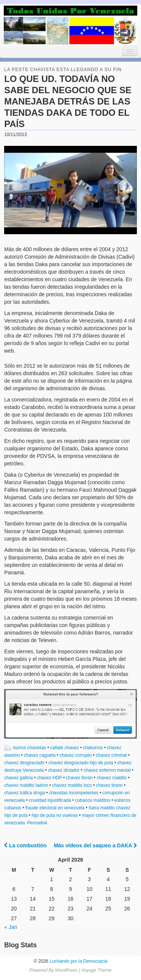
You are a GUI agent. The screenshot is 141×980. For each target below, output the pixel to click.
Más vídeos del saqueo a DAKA (95, 845)
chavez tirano (109, 785)
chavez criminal (111, 755)
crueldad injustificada (50, 800)
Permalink (37, 823)
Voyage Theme (96, 970)
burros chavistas (30, 748)
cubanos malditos (93, 800)
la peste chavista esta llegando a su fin (63, 70)
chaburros (93, 748)
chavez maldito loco (72, 785)
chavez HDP (49, 778)
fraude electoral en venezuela (55, 808)
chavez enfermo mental (107, 770)
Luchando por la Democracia (78, 961)
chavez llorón (80, 778)
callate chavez (65, 748)
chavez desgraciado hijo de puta (81, 763)
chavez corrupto (75, 755)
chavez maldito (112, 778)
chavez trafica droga (24, 793)
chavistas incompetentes (74, 793)
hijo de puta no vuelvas (55, 815)
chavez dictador (64, 770)
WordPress (66, 970)
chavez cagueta (40, 755)
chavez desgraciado (24, 763)
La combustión (25, 845)
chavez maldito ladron (26, 785)
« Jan (11, 927)
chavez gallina (18, 778)
